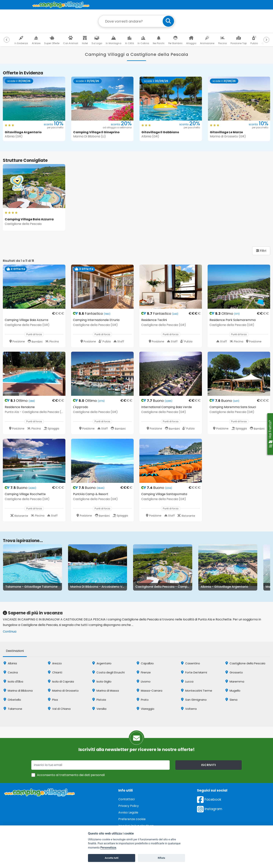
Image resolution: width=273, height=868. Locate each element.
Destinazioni (15, 651)
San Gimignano (194, 700)
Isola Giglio (102, 681)
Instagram (210, 809)
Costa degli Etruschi (108, 672)
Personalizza (108, 848)
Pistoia (99, 700)
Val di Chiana (59, 709)
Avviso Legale (128, 812)
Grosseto (234, 672)
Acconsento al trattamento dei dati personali (71, 775)
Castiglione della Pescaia (245, 663)
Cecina (11, 672)
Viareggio (146, 709)
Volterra (189, 709)
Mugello (233, 691)
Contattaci (126, 799)
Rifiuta (161, 858)
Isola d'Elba (13, 681)
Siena (231, 700)
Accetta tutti (112, 858)
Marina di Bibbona (18, 691)
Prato (143, 700)
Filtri (261, 251)
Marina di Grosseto (63, 691)
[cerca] (168, 21)
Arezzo (55, 663)
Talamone (13, 709)
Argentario (102, 663)
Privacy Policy (129, 806)
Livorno (144, 681)
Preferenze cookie (132, 819)
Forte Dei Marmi (194, 672)
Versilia (99, 709)
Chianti (55, 672)
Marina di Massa (106, 691)
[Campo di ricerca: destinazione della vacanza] (136, 21)
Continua (10, 632)
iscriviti (208, 765)
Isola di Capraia (61, 681)
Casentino (191, 663)
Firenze (144, 672)
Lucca (187, 681)
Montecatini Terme (197, 691)
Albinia (10, 663)
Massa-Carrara (149, 691)
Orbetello (12, 700)
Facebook (209, 799)
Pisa (53, 700)
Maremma (235, 681)
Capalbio (145, 663)
